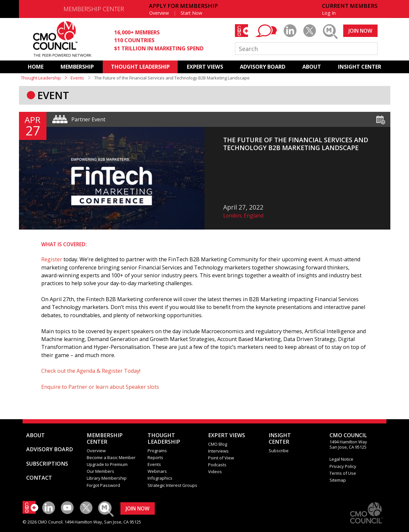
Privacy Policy (343, 466)
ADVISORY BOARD (263, 67)
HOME (36, 67)
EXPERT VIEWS (205, 67)
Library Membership (107, 478)
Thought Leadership (41, 78)
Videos (215, 472)
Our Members (100, 471)
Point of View (221, 458)
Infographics (160, 478)
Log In (329, 13)
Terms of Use (343, 473)
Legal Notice (341, 459)
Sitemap (338, 480)
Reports (155, 457)
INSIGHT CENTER (360, 67)
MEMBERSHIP (77, 67)
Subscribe (279, 451)
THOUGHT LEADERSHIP (140, 67)
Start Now (191, 13)
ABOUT (312, 67)
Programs (157, 451)
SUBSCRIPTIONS (47, 464)
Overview (159, 13)
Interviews (218, 451)
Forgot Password (103, 485)
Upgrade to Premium (107, 464)
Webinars (157, 471)
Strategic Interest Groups (172, 485)
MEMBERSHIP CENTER (94, 9)
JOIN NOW (360, 31)
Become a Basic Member (111, 457)
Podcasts (217, 465)
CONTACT (39, 478)
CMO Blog (218, 444)
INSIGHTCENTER (280, 438)
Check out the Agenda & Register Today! (91, 371)
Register (52, 259)
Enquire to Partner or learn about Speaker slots (100, 387)
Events (77, 78)
